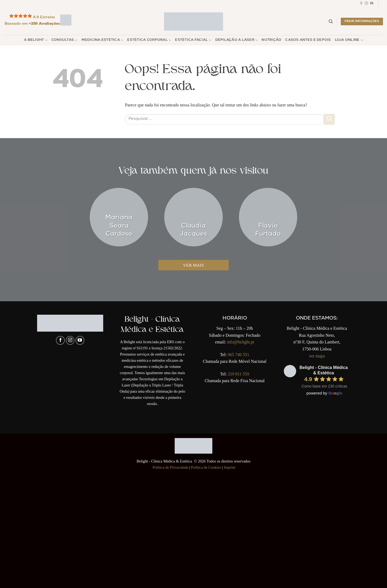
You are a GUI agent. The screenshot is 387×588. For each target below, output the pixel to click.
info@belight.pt (240, 342)
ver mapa (317, 356)
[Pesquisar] (331, 21)
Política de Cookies (206, 467)
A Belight (36, 40)
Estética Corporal (149, 40)
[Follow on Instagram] (366, 4)
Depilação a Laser (237, 40)
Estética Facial (193, 40)
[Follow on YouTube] (372, 4)
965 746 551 (238, 355)
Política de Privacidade (171, 467)
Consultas (64, 40)
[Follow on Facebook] (361, 4)
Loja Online (349, 40)
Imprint (230, 467)
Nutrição (271, 40)
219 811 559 (239, 374)
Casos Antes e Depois (308, 40)
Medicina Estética (103, 40)
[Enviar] (329, 119)
